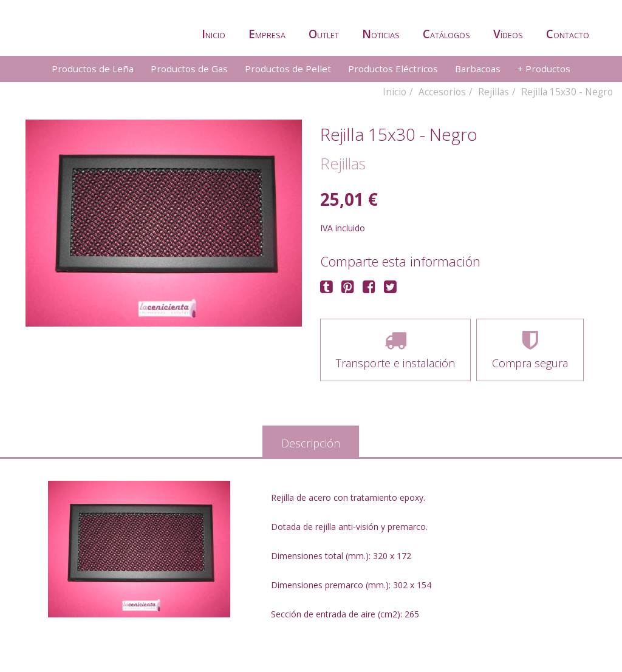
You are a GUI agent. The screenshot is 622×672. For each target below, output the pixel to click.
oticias (381, 34)
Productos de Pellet (288, 69)
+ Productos (544, 69)
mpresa (267, 34)
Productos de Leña (93, 69)
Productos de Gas (189, 69)
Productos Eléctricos (393, 69)
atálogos (446, 34)
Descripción (311, 443)
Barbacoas (478, 69)
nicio (214, 34)
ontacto (568, 34)
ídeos (508, 34)
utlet (324, 34)
